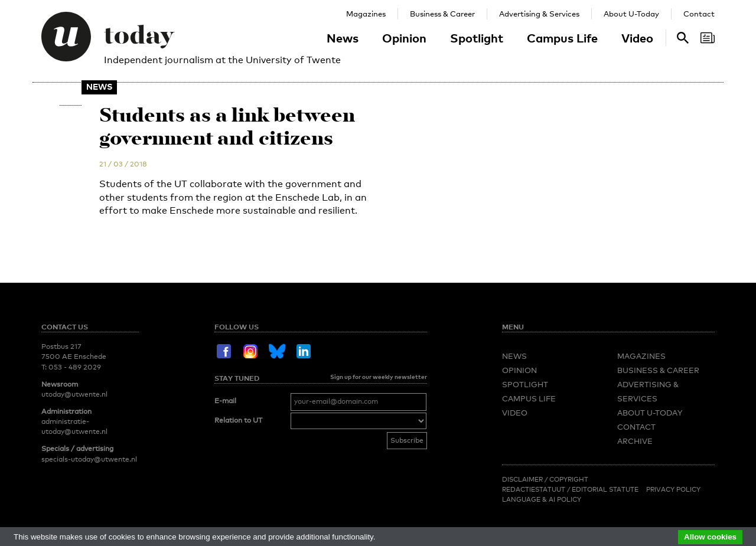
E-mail (225, 401)
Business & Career (442, 14)
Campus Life (562, 38)
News (343, 38)
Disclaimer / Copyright (545, 479)
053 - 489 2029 (75, 367)
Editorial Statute (605, 489)
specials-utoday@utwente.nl (89, 459)
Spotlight (477, 38)
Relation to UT (238, 420)
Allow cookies (710, 537)
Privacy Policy (673, 489)
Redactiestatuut (535, 489)
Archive (635, 441)
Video (637, 38)
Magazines (366, 14)
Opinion (404, 38)
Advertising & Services (539, 14)
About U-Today (631, 14)
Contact (699, 14)
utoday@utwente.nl (74, 394)
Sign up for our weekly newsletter (379, 377)
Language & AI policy (542, 499)
